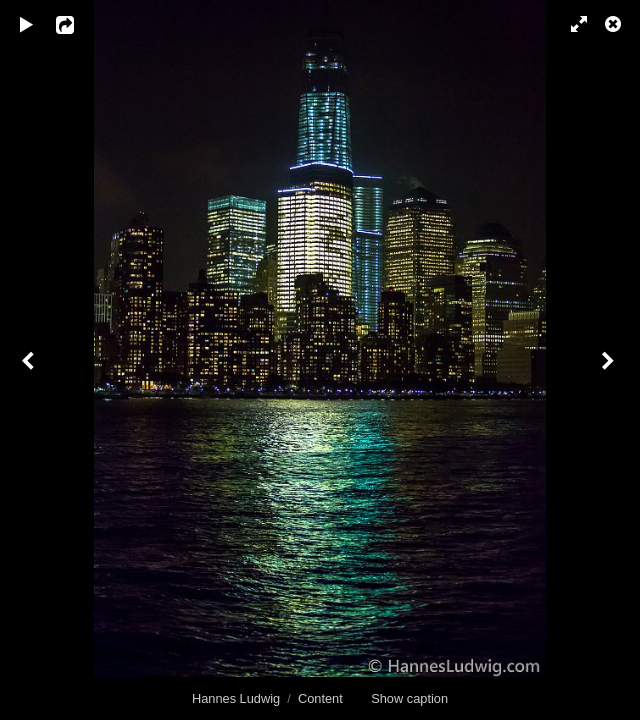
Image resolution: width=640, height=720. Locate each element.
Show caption (409, 698)
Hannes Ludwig (236, 698)
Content (320, 698)
